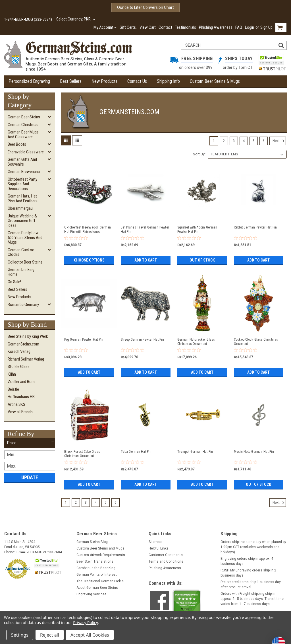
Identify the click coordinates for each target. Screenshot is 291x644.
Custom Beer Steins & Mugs (215, 81)
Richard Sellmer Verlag (26, 359)
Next (279, 141)
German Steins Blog (92, 542)
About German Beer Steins (97, 588)
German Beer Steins (24, 117)
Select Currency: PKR (76, 19)
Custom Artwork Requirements (101, 555)
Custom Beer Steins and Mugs (100, 548)
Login (250, 27)
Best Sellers (71, 81)
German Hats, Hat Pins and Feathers (23, 198)
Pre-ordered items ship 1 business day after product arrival (251, 585)
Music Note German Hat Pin (254, 452)
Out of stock (202, 260)
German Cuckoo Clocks (21, 252)
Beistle (13, 389)
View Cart (148, 27)
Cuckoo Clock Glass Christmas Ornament (256, 342)
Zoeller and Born (21, 382)
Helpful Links (159, 548)
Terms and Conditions (166, 561)
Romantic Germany (23, 304)
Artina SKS (16, 404)
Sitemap (155, 542)
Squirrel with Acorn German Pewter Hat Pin (197, 230)
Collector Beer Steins (25, 262)
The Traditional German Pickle (100, 581)
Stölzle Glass (19, 367)
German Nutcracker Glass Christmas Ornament (196, 342)
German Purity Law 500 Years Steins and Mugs (25, 237)
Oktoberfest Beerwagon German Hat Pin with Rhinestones (88, 230)
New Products (104, 81)
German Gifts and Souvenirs (22, 162)
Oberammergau (20, 208)
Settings (20, 635)
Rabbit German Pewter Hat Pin (255, 227)
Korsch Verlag (19, 351)
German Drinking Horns (21, 272)
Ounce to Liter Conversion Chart (145, 7)
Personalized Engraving (29, 81)
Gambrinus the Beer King (96, 568)
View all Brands (20, 412)
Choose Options (89, 260)
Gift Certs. (128, 27)
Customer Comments (166, 555)
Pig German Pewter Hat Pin (84, 340)
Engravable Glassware (26, 152)
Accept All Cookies (90, 635)
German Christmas (23, 125)
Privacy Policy (85, 623)
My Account (105, 27)
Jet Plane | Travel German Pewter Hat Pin (145, 230)
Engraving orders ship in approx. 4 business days (247, 561)
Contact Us (137, 81)
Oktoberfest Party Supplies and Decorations (22, 184)
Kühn (12, 374)
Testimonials (186, 27)
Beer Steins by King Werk (28, 336)
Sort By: (199, 154)
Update (30, 477)
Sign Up (266, 27)
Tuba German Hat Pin (136, 452)
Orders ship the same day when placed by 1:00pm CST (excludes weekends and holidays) (253, 547)
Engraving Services (92, 594)
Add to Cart (146, 260)
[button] (30, 443)
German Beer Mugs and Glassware (23, 134)
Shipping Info (168, 81)
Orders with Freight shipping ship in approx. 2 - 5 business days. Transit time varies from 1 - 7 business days (252, 599)
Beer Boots (17, 144)
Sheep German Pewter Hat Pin (142, 340)
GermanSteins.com (23, 344)
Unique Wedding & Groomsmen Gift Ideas (22, 221)
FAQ (239, 27)
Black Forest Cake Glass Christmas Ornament (82, 454)
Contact (165, 27)
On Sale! (14, 282)
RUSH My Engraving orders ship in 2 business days (248, 573)
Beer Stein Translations (95, 561)
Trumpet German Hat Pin (195, 452)
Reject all (50, 635)
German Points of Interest (97, 575)
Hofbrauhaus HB (21, 397)
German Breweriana (24, 172)
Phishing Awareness (216, 27)
